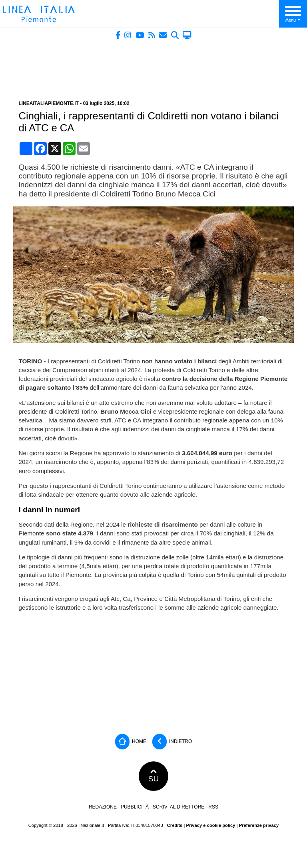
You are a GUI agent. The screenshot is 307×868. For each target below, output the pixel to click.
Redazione (103, 807)
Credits (175, 825)
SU (154, 776)
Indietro (172, 742)
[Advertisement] (153, 67)
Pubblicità (135, 807)
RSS (213, 807)
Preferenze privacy (259, 825)
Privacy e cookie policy (210, 825)
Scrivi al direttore (178, 807)
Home (131, 742)
